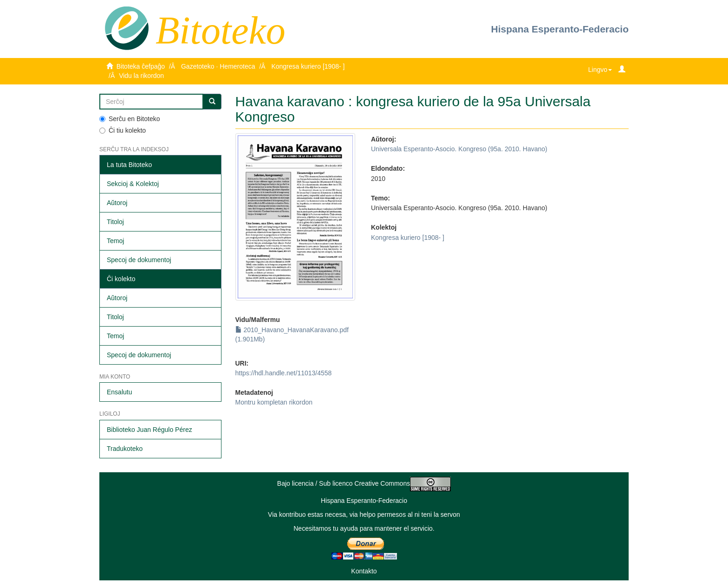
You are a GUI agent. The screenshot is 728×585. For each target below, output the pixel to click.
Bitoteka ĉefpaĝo (141, 66)
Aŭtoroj (117, 203)
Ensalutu (119, 392)
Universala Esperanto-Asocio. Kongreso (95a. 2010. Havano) (459, 149)
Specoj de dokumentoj (139, 260)
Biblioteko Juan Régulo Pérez (149, 430)
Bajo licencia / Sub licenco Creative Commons (364, 483)
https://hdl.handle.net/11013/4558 (284, 373)
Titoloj (115, 222)
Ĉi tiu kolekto (123, 130)
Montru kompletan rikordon (274, 402)
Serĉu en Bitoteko (130, 119)
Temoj (115, 241)
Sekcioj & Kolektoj (133, 184)
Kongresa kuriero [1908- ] (308, 66)
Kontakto (364, 571)
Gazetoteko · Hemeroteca (218, 66)
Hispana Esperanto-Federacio (560, 29)
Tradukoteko (125, 449)
